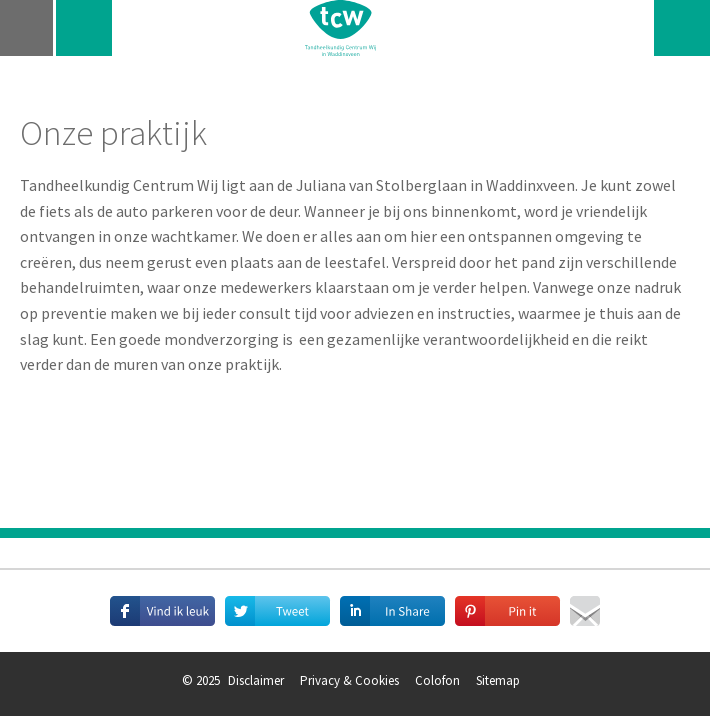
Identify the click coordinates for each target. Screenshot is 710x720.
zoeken (682, 28)
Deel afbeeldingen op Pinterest (507, 611)
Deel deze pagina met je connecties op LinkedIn (392, 611)
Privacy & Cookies (349, 680)
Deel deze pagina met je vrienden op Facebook (162, 611)
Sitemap (498, 680)
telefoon (84, 28)
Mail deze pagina (585, 611)
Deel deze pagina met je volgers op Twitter (277, 611)
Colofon (437, 680)
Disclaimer (256, 680)
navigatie (28, 28)
